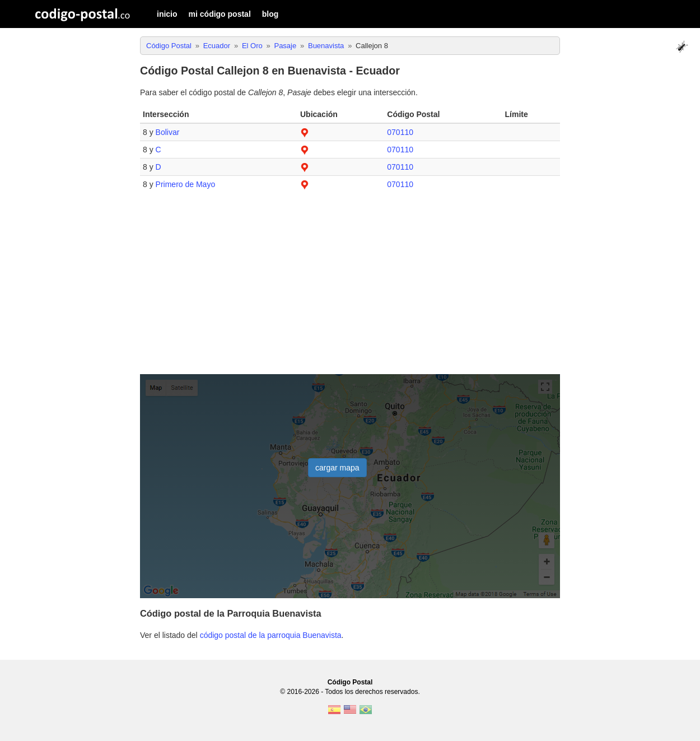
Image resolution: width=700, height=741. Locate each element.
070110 (400, 132)
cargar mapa (337, 468)
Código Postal (350, 682)
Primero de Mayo (186, 184)
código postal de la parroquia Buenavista (271, 635)
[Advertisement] (350, 288)
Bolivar (168, 132)
